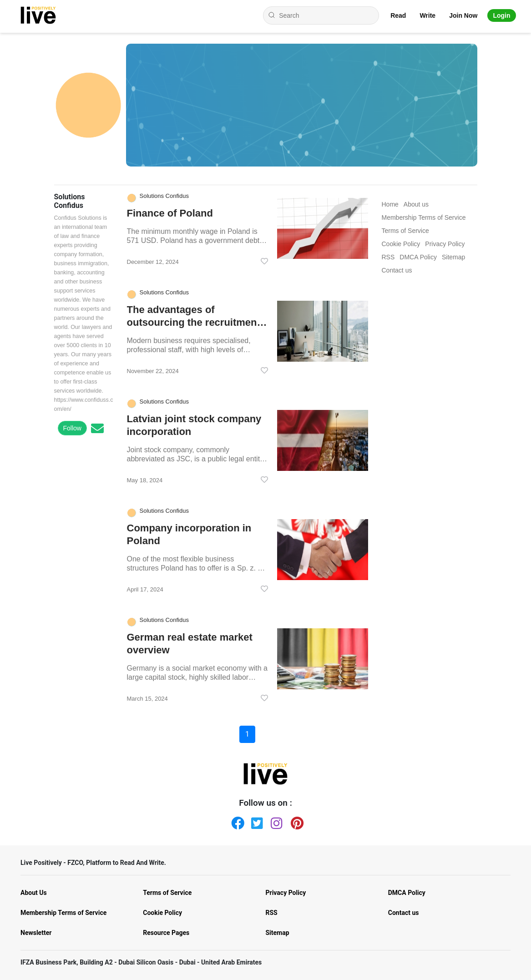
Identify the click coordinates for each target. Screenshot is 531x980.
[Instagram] (275, 821)
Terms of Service (167, 893)
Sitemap (278, 933)
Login (501, 15)
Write (427, 15)
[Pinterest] (295, 821)
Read (398, 15)
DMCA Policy (407, 893)
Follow (72, 428)
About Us (34, 893)
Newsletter (36, 933)
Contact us (404, 913)
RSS (272, 913)
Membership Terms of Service (63, 913)
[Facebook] (236, 821)
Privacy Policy (286, 893)
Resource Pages (166, 933)
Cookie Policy (162, 913)
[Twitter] (256, 821)
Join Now (463, 15)
